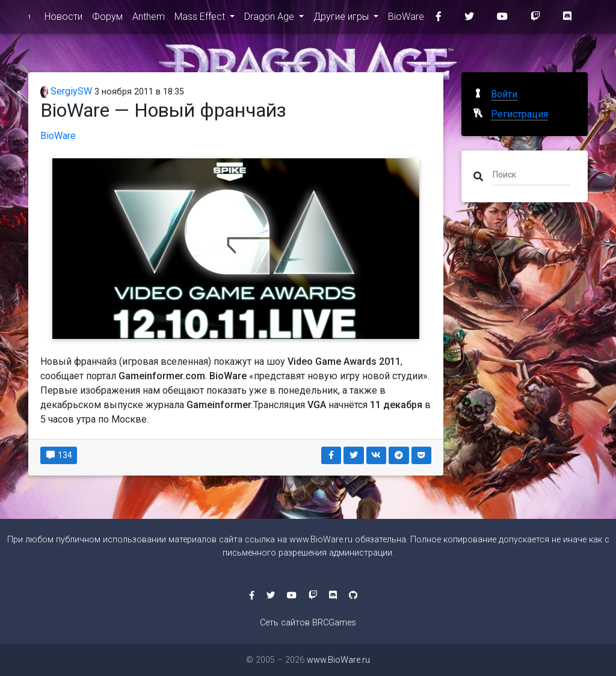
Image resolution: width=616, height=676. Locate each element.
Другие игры (342, 19)
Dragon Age (270, 19)
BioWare (406, 19)
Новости (63, 19)
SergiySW (66, 91)
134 (59, 455)
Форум (107, 19)
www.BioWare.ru (29, 19)
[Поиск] (531, 174)
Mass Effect (201, 19)
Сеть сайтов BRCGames (308, 623)
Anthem (149, 19)
